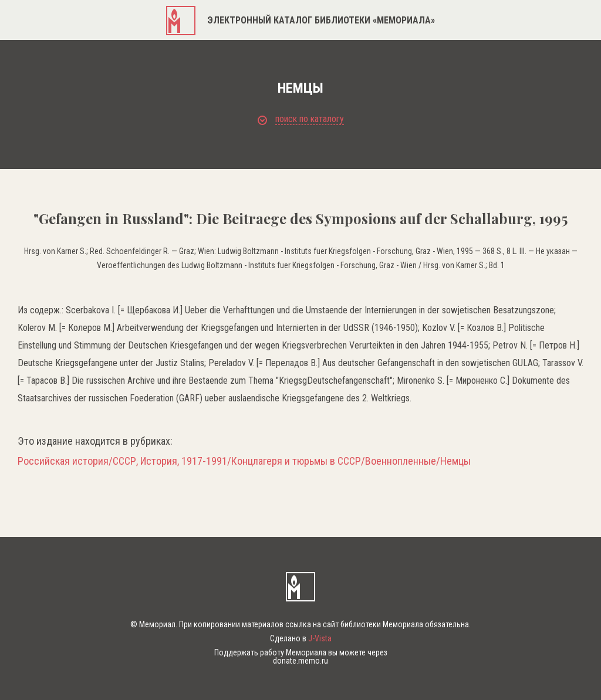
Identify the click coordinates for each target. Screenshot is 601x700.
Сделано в (301, 638)
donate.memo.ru (300, 661)
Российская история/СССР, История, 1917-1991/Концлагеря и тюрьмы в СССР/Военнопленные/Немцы (244, 461)
